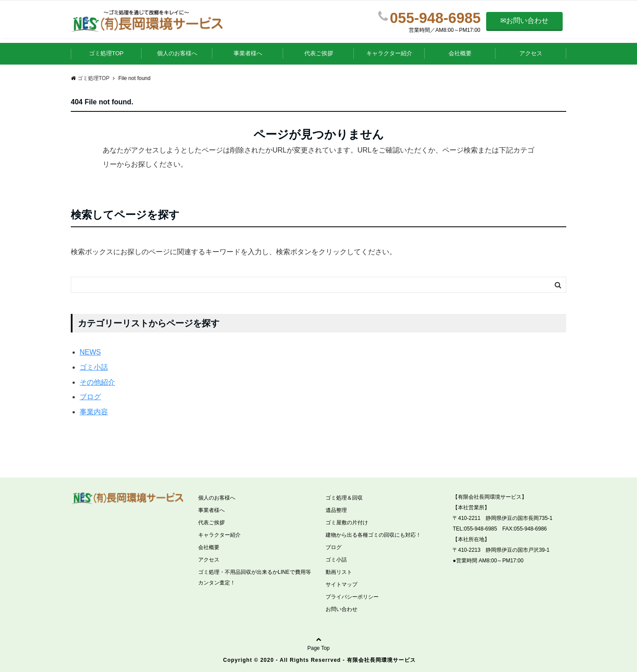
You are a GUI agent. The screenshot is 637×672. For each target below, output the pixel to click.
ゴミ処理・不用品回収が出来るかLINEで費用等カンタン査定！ (255, 577)
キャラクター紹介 (389, 53)
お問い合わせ (342, 609)
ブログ (90, 397)
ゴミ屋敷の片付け (347, 523)
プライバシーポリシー (352, 597)
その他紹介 (97, 382)
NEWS (90, 352)
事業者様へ (248, 53)
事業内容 (94, 412)
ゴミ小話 (94, 367)
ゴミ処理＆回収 (344, 498)
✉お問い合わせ (524, 21)
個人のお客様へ (177, 53)
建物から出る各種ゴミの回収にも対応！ (373, 535)
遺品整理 (336, 510)
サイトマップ (342, 584)
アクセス (531, 53)
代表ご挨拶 (319, 53)
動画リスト (339, 572)
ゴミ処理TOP (106, 53)
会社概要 (460, 53)
